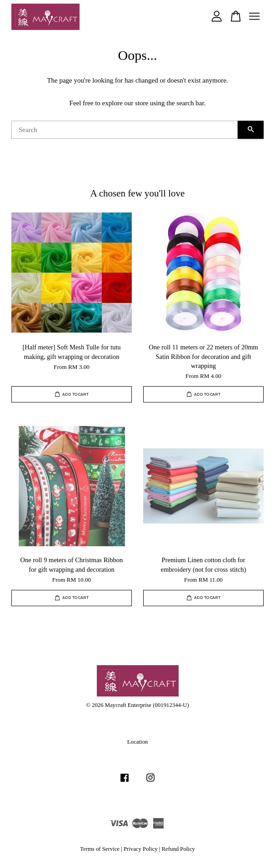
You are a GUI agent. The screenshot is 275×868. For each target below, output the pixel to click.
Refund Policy (178, 849)
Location (137, 742)
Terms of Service (100, 849)
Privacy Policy (141, 849)
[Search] (125, 130)
